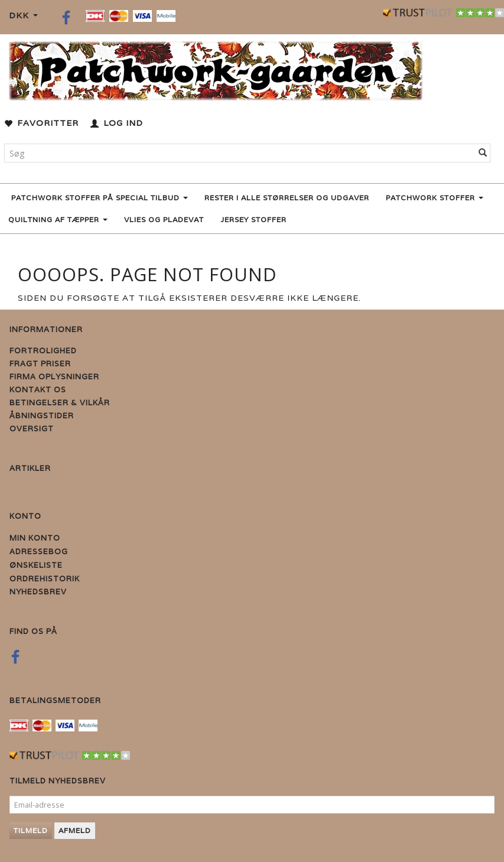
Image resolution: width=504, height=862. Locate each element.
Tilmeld (31, 830)
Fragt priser (40, 364)
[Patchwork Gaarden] (216, 68)
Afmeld (75, 830)
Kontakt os (38, 390)
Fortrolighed (43, 351)
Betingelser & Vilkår (60, 403)
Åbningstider (42, 416)
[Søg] (483, 153)
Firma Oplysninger (54, 377)
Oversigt (32, 429)
